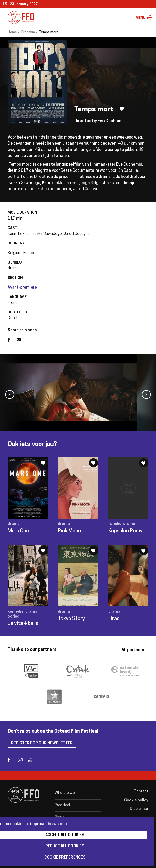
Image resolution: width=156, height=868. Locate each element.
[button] (10, 395)
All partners (133, 650)
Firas (114, 619)
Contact (141, 791)
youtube (33, 760)
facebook (12, 760)
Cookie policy (136, 800)
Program (28, 33)
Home (12, 33)
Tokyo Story (71, 619)
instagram (22, 760)
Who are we (65, 793)
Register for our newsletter (42, 743)
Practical (62, 805)
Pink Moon (69, 531)
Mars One (18, 531)
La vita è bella (23, 624)
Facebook (12, 340)
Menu (149, 18)
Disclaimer (139, 809)
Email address (22, 340)
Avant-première (22, 288)
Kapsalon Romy (125, 531)
